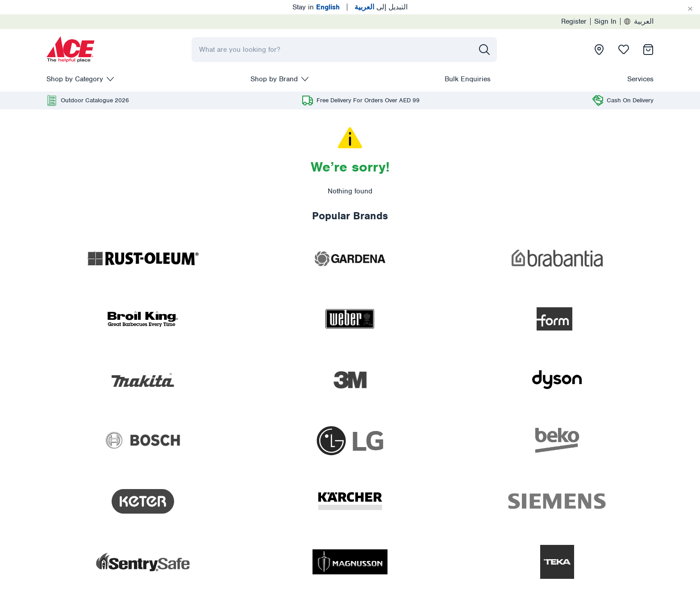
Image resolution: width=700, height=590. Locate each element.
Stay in (316, 7)
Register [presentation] (574, 21)
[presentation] (71, 50)
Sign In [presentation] (605, 21)
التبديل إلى (381, 7)
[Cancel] (690, 9)
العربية (639, 21)
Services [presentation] (640, 79)
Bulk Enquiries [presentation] (468, 79)
